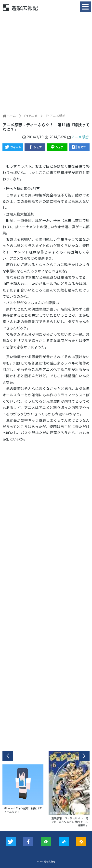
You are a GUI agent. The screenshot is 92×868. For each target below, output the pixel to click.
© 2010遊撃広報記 (46, 862)
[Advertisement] (46, 62)
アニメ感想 (80, 137)
